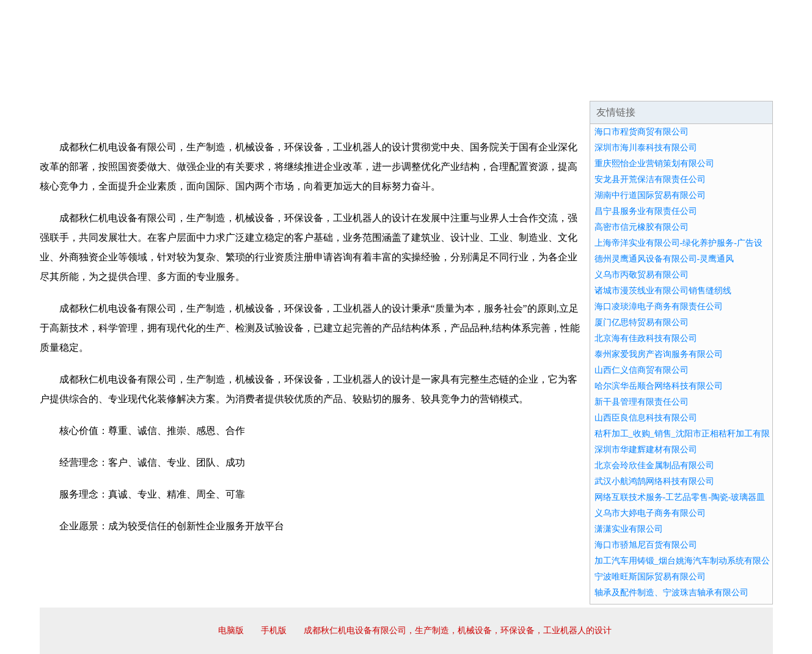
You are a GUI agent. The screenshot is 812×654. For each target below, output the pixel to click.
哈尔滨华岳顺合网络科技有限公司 (659, 386)
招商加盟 (445, 86)
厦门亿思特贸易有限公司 (642, 322)
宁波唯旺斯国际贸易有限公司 (650, 577)
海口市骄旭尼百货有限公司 (646, 545)
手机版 (274, 630)
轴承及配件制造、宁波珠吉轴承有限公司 (671, 593)
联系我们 (592, 86)
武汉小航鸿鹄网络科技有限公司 (654, 481)
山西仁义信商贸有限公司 (642, 370)
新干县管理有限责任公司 (642, 402)
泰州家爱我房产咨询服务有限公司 (659, 354)
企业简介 (152, 86)
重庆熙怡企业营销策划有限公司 (654, 163)
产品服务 (299, 86)
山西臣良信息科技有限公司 (646, 418)
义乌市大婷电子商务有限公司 (650, 513)
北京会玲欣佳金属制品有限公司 (654, 465)
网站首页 (79, 86)
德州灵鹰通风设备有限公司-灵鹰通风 (664, 259)
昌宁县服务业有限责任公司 (646, 211)
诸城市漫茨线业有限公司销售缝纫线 (663, 291)
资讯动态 (665, 86)
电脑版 (231, 630)
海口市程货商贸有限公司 (642, 132)
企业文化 (225, 86)
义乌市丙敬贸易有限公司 (642, 275)
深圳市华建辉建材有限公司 (646, 450)
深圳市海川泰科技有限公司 (646, 148)
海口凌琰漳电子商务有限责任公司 (659, 307)
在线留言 (739, 86)
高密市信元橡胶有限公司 (642, 227)
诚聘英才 (519, 86)
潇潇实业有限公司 (629, 529)
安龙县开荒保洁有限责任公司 (650, 179)
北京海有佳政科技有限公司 (646, 338)
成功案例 (372, 86)
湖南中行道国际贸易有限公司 (650, 195)
